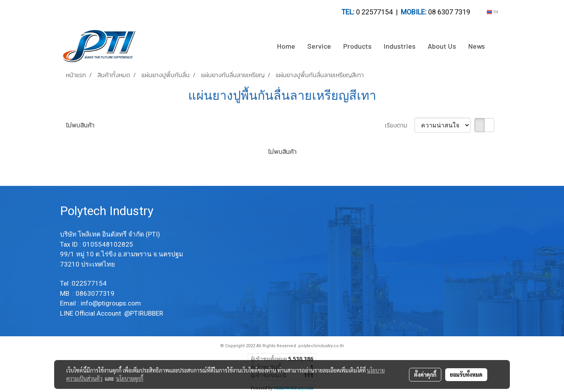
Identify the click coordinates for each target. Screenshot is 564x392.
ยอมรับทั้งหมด (466, 374)
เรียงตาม (400, 125)
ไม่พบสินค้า (80, 125)
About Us (442, 46)
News (477, 46)
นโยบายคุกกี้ (130, 378)
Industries (400, 46)
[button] (498, 46)
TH (493, 12)
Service (319, 46)
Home (286, 46)
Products (357, 46)
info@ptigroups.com (112, 303)
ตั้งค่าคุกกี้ (425, 374)
